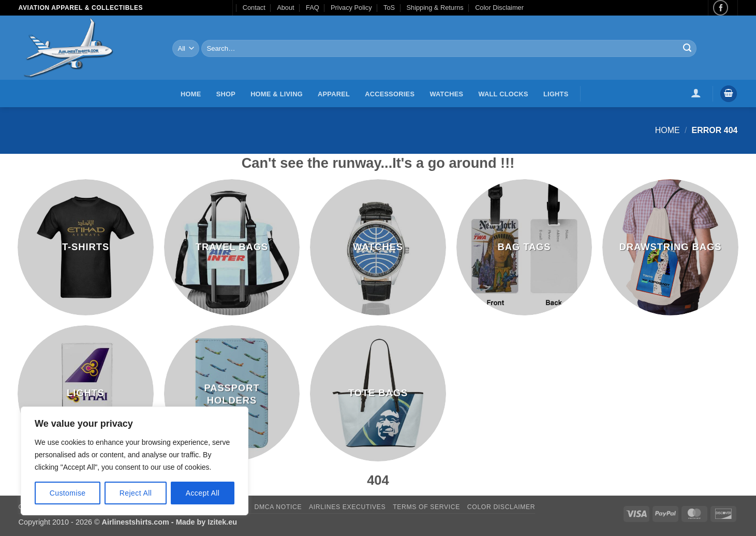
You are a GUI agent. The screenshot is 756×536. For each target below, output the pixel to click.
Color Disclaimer (499, 8)
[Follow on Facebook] (721, 8)
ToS (389, 8)
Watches (446, 94)
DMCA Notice (278, 507)
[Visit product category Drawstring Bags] (670, 247)
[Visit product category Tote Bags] (378, 393)
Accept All (203, 493)
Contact (254, 8)
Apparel (334, 94)
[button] (696, 93)
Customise (68, 493)
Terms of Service (426, 507)
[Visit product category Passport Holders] (232, 393)
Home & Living (277, 94)
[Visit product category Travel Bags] (232, 247)
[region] (135, 461)
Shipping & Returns (435, 8)
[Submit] (687, 49)
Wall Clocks (503, 94)
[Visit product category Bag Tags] (524, 247)
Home (191, 94)
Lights (556, 94)
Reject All (136, 493)
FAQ (313, 8)
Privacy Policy (351, 8)
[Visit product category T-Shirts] (86, 247)
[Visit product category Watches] (378, 247)
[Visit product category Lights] (86, 393)
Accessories (390, 94)
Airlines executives (347, 507)
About (285, 8)
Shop (226, 94)
